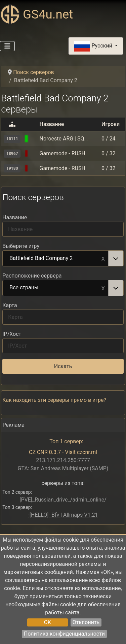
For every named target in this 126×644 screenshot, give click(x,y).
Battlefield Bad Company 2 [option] (56, 259)
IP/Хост (12, 334)
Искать (63, 366)
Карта (10, 305)
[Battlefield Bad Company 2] (34, 139)
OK (48, 622)
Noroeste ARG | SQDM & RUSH (64, 139)
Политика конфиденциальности (64, 634)
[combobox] (63, 258)
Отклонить (86, 622)
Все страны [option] (56, 288)
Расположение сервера (32, 276)
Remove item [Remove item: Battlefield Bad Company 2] (103, 258)
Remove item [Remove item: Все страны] (103, 288)
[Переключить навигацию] (7, 46)
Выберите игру (21, 246)
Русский (94, 46)
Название (15, 217)
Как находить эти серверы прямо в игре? (54, 400)
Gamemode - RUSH (62, 153)
